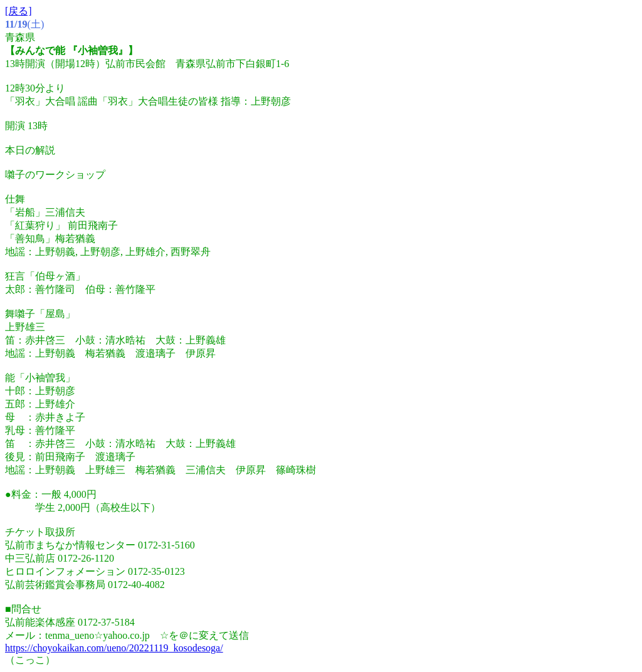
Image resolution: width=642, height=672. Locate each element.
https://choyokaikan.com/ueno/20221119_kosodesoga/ (114, 648)
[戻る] (18, 11)
